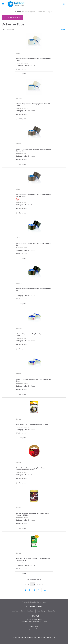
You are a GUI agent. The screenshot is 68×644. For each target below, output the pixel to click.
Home (18, 12)
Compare (21, 74)
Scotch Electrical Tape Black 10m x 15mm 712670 (32, 424)
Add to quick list (21, 69)
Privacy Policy (41, 611)
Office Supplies (29, 12)
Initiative (19, 53)
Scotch (18, 419)
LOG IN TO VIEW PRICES (12, 18)
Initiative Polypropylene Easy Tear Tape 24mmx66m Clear (33, 335)
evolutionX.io (51, 638)
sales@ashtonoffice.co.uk (34, 629)
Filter (63, 29)
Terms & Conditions (27, 611)
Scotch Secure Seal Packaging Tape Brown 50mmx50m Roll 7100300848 (30, 469)
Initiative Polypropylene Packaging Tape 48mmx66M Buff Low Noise (34, 195)
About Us (15, 611)
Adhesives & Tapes (45, 12)
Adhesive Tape (29, 65)
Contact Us (51, 611)
